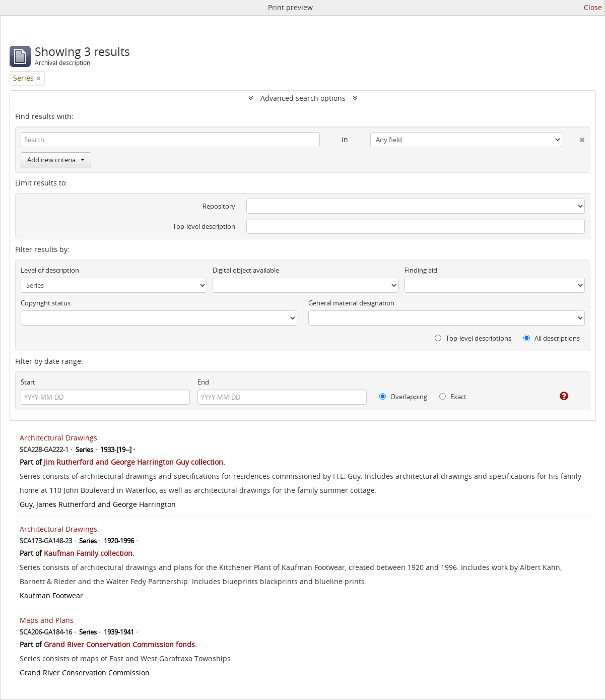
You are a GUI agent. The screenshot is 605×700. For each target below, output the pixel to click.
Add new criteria (56, 160)
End (203, 382)
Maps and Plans (47, 620)
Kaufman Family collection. (89, 553)
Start (28, 382)
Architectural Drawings (58, 438)
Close (593, 7)
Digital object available (246, 270)
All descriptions (552, 338)
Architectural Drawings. (59, 529)
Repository (219, 206)
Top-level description (204, 226)
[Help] (557, 396)
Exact (453, 397)
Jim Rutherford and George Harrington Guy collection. (135, 462)
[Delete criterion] (574, 138)
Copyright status (46, 303)
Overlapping (403, 397)
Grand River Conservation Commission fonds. (120, 644)
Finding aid (421, 270)
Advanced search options (303, 98)
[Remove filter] (39, 78)
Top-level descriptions (473, 338)
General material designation (351, 303)
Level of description (50, 270)
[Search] (170, 140)
